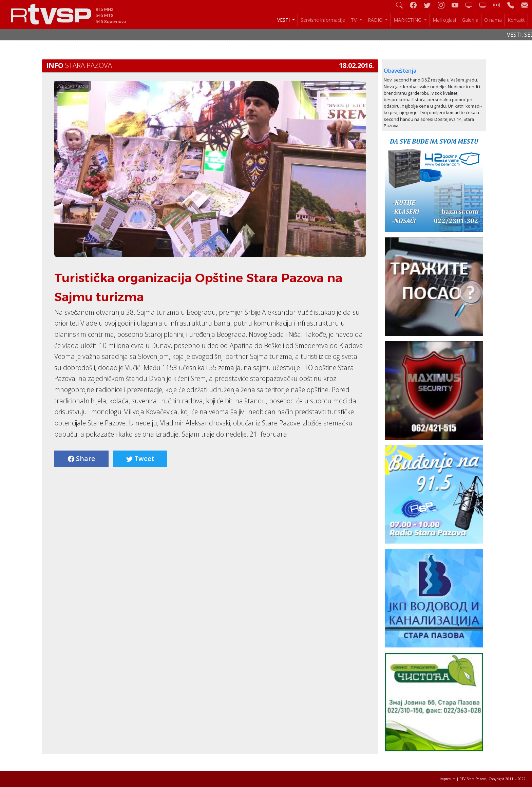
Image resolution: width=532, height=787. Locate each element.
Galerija (470, 20)
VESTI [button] (284, 20)
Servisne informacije (323, 20)
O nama (493, 20)
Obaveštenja (400, 71)
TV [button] (354, 20)
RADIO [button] (376, 20)
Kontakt (516, 20)
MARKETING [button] (408, 20)
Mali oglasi (444, 20)
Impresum (448, 779)
